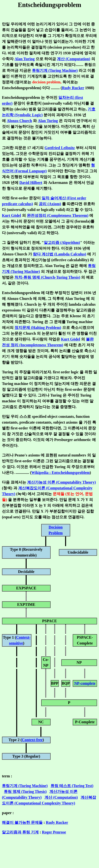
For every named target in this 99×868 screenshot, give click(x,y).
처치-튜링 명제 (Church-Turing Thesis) (47, 277)
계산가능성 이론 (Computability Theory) (61, 482)
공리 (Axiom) (50, 204)
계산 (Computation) (73, 59)
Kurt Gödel (11, 215)
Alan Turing (25, 59)
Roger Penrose (54, 832)
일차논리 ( (67, 98)
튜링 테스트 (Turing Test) (72, 786)
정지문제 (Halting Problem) (38, 328)
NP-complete (85, 683)
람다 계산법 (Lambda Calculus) (60, 254)
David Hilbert (31, 183)
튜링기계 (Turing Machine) (55, 70)
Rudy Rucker (73, 88)
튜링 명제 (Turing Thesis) (25, 792)
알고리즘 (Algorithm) (62, 242)
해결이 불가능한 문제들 (22, 822)
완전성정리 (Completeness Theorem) (58, 215)
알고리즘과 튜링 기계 (20, 832)
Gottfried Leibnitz (60, 148)
